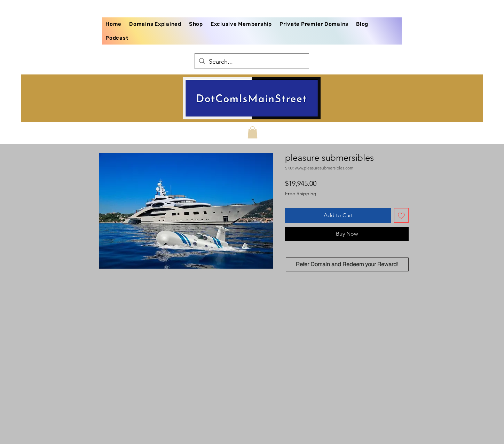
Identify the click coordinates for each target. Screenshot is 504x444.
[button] (253, 132)
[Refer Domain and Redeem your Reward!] (347, 264)
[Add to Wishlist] (401, 215)
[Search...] (251, 62)
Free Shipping (301, 193)
